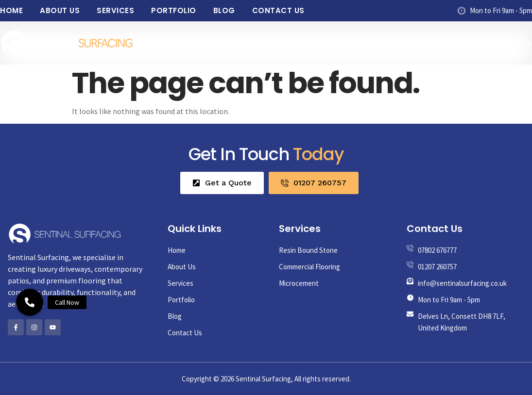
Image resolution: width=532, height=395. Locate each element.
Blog (224, 10)
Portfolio (174, 10)
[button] (30, 302)
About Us (60, 10)
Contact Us (278, 10)
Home (11, 10)
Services (115, 10)
